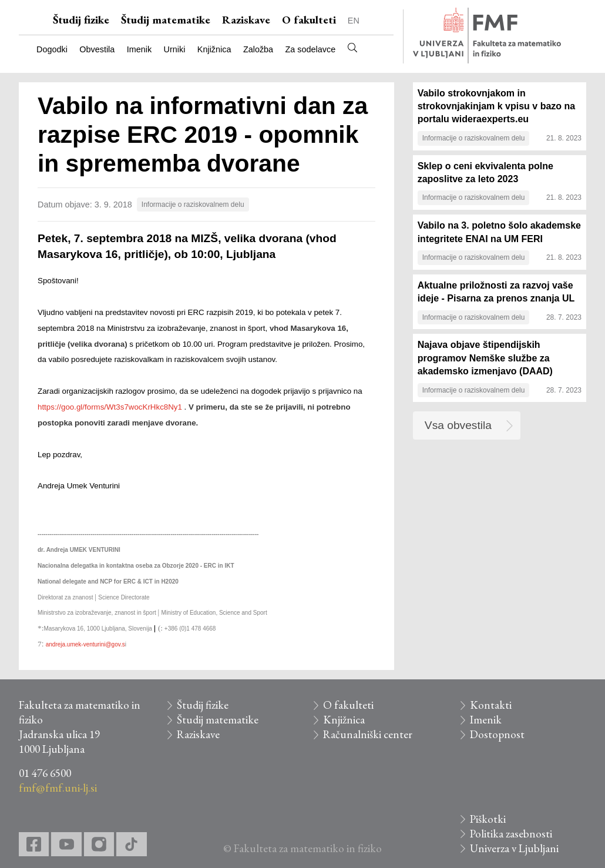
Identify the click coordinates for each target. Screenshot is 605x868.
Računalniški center (368, 734)
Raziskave (246, 20)
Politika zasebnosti (511, 834)
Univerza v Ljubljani (514, 848)
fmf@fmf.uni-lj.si (58, 788)
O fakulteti (309, 20)
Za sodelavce (311, 49)
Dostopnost (497, 734)
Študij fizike (81, 20)
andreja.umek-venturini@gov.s (85, 644)
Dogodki (52, 49)
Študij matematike (166, 20)
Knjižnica (214, 49)
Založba (258, 49)
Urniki (175, 49)
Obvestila (97, 49)
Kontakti (491, 705)
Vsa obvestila (458, 425)
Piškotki (488, 819)
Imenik (139, 49)
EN (354, 21)
